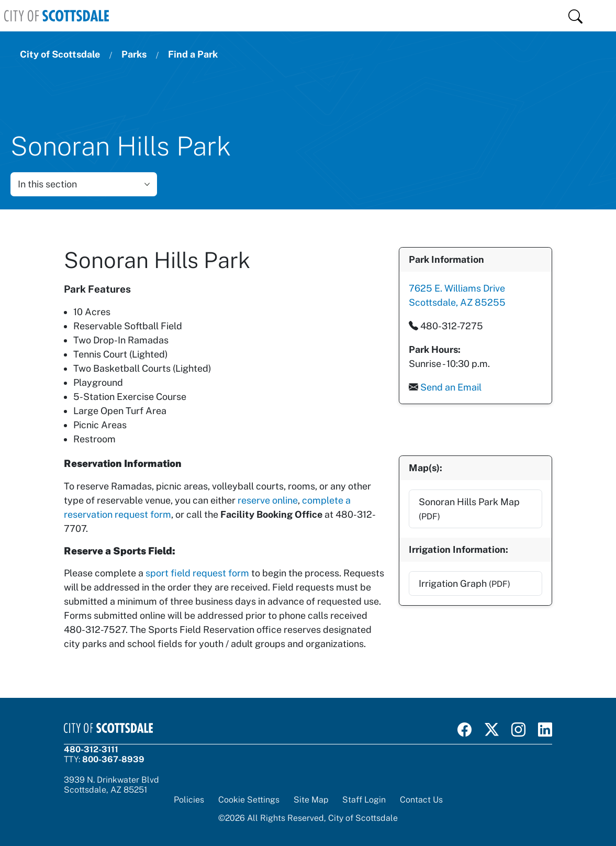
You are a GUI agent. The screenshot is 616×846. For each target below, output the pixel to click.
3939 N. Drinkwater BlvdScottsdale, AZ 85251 (111, 785)
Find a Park (193, 54)
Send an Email (450, 387)
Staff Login (364, 800)
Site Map (311, 800)
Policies (189, 800)
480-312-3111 (91, 749)
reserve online (268, 500)
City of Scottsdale (60, 54)
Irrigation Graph (464, 583)
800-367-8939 (113, 759)
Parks (134, 54)
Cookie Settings (249, 800)
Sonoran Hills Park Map (469, 508)
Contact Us (421, 800)
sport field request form (197, 573)
